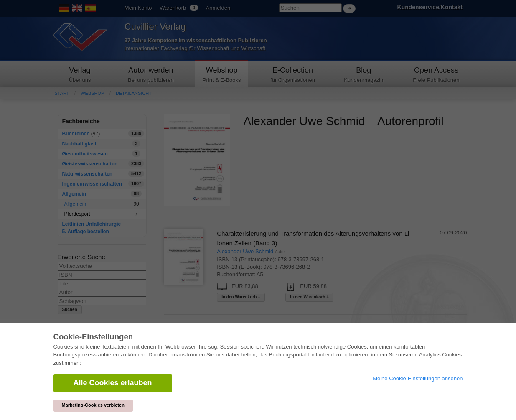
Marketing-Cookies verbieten (93, 405)
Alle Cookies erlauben (113, 383)
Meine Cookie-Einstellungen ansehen (418, 378)
